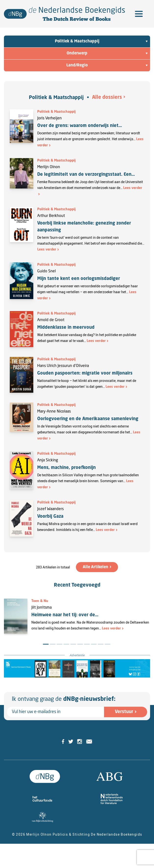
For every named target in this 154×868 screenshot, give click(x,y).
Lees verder (47, 250)
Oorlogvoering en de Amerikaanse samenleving (88, 419)
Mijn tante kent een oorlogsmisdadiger (79, 279)
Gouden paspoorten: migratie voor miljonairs (85, 373)
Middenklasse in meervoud (66, 327)
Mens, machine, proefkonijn (66, 468)
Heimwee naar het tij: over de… (65, 615)
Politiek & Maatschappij (56, 98)
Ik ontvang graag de (64, 699)
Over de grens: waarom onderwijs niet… (80, 126)
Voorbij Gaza (50, 516)
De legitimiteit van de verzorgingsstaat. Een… (86, 175)
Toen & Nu (40, 601)
